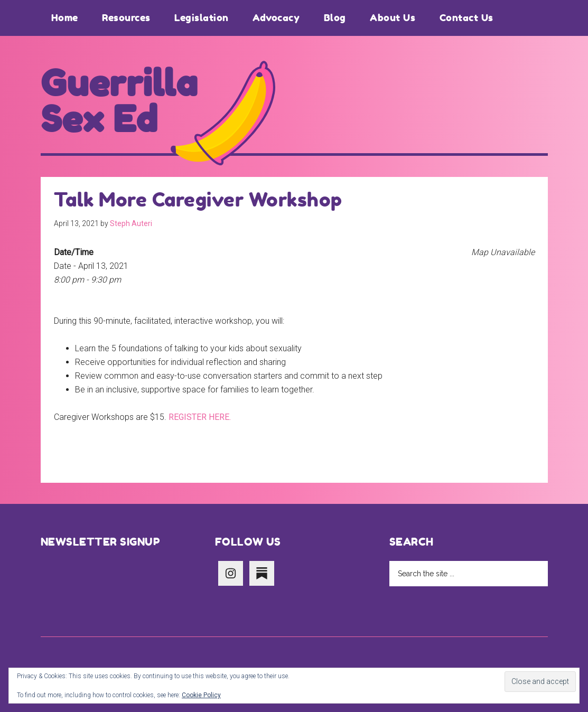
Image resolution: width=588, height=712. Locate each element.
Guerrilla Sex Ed (119, 101)
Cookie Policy (201, 695)
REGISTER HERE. (200, 417)
